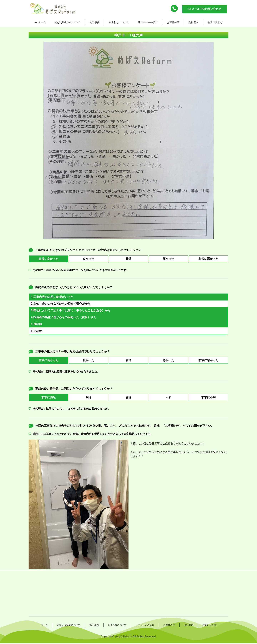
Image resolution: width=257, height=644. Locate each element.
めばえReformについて (68, 22)
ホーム (42, 22)
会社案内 (193, 22)
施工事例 (95, 22)
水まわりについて (119, 22)
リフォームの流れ (148, 22)
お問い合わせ (215, 22)
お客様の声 (173, 22)
